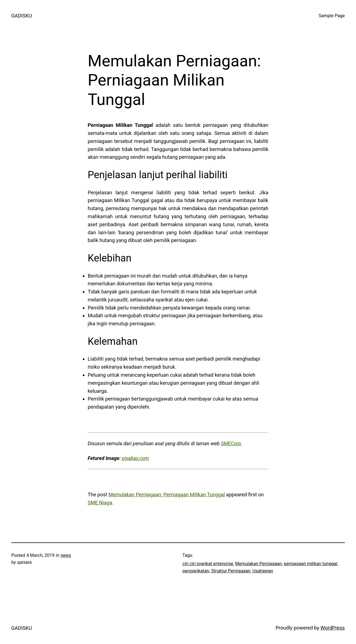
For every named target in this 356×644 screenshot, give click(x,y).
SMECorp (231, 443)
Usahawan (263, 571)
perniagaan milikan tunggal (310, 564)
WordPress (333, 628)
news (66, 555)
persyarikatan (196, 571)
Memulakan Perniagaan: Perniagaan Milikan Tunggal (167, 495)
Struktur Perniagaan (231, 571)
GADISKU (22, 16)
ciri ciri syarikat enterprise (208, 564)
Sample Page (332, 16)
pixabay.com (135, 458)
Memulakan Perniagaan (258, 564)
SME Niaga (100, 503)
